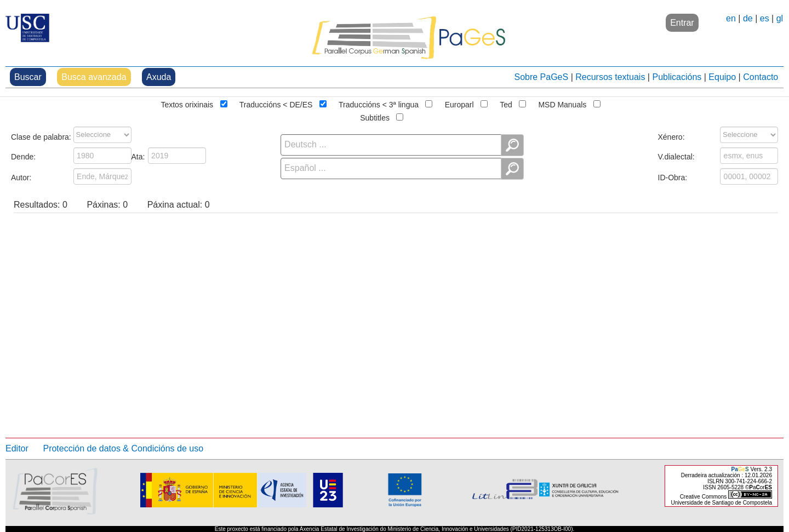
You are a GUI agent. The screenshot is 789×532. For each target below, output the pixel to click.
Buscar (28, 77)
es (765, 18)
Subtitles (375, 117)
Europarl (459, 104)
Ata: (138, 156)
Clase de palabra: (41, 136)
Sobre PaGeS (541, 77)
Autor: (21, 176)
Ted (506, 104)
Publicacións (677, 77)
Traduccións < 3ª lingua (379, 104)
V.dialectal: (676, 156)
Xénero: (671, 136)
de (748, 18)
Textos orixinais (187, 104)
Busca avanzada (94, 77)
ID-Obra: (673, 176)
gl (780, 18)
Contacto (761, 77)
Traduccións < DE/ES (276, 104)
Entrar (682, 23)
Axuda (159, 77)
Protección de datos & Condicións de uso (123, 448)
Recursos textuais (610, 77)
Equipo (722, 77)
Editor (17, 448)
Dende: (23, 156)
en (731, 18)
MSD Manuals (562, 104)
